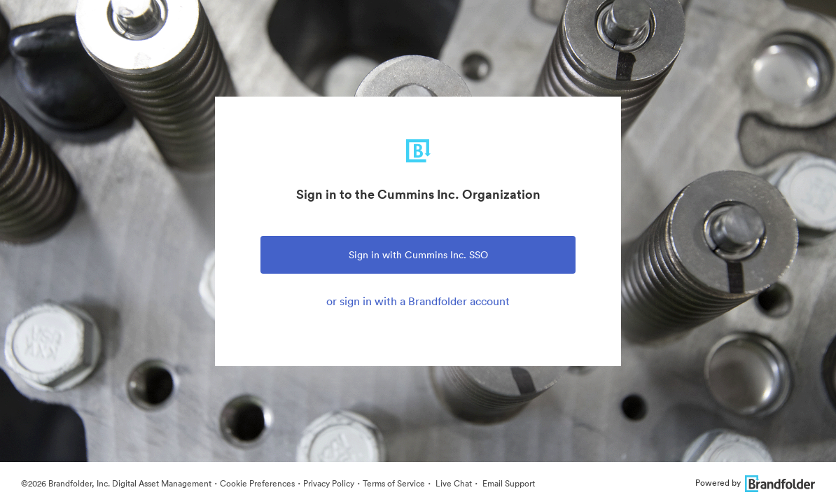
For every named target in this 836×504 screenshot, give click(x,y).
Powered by (755, 483)
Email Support (508, 483)
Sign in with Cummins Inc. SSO (418, 255)
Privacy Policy (329, 483)
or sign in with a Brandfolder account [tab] (418, 301)
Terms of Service (394, 483)
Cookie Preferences (257, 483)
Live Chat (453, 483)
